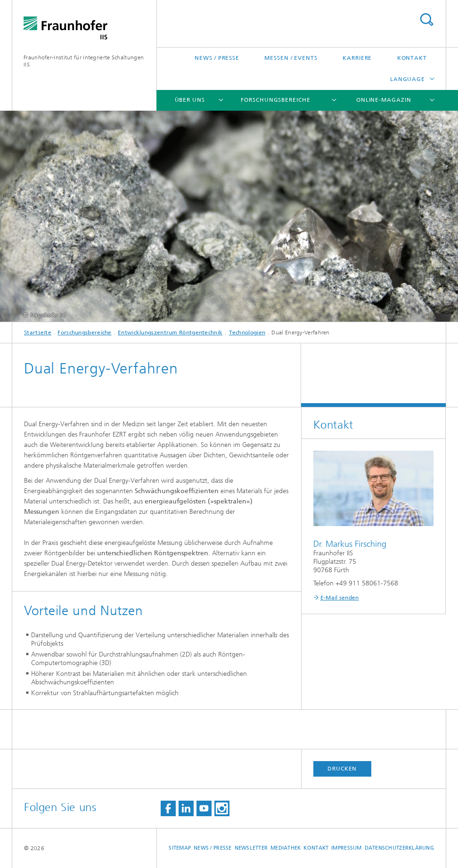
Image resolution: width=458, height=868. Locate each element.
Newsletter (251, 848)
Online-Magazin (384, 100)
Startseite (38, 333)
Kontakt (412, 58)
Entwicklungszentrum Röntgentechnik (170, 333)
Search (426, 20)
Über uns (190, 100)
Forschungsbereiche (275, 100)
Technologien (247, 333)
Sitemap (180, 848)
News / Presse (217, 58)
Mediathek (286, 848)
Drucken (342, 769)
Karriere (357, 58)
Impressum (346, 848)
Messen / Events (291, 58)
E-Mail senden (340, 598)
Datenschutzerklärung (400, 848)
